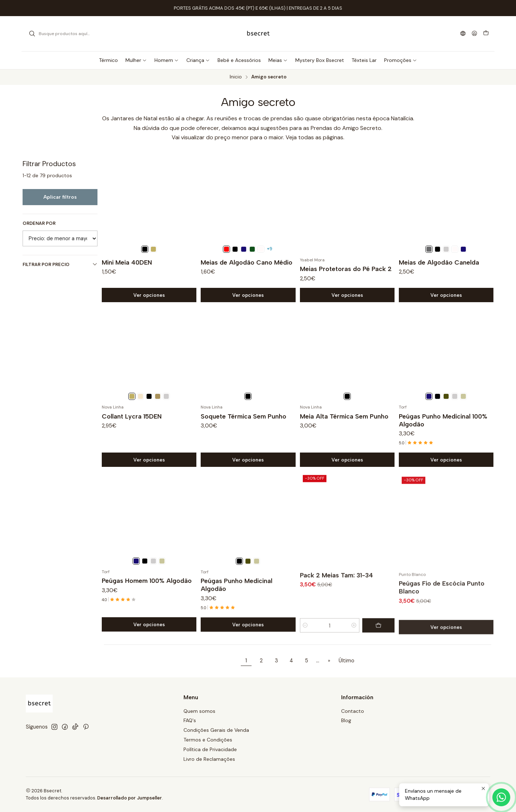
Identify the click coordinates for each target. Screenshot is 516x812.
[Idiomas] (463, 34)
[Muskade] (153, 249)
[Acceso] (474, 34)
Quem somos (199, 711)
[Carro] (486, 34)
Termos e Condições (208, 740)
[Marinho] (244, 249)
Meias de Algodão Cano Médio (247, 262)
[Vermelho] (226, 249)
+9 (270, 249)
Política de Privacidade (210, 749)
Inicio (236, 77)
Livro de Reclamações (209, 759)
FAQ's (190, 720)
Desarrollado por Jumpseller (130, 798)
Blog (346, 720)
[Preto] (145, 249)
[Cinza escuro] (429, 249)
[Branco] (261, 249)
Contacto (353, 711)
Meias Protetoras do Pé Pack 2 (346, 269)
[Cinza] (446, 249)
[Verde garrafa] (252, 249)
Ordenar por (39, 223)
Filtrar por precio (60, 264)
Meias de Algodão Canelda (439, 262)
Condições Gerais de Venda (216, 730)
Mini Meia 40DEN (127, 262)
